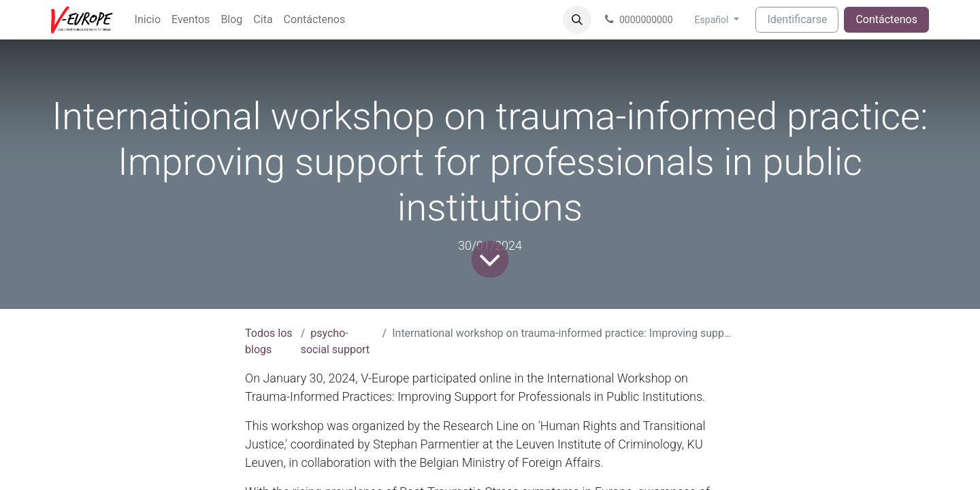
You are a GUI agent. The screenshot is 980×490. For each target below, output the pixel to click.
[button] (577, 20)
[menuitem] (148, 20)
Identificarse (797, 19)
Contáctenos (886, 19)
